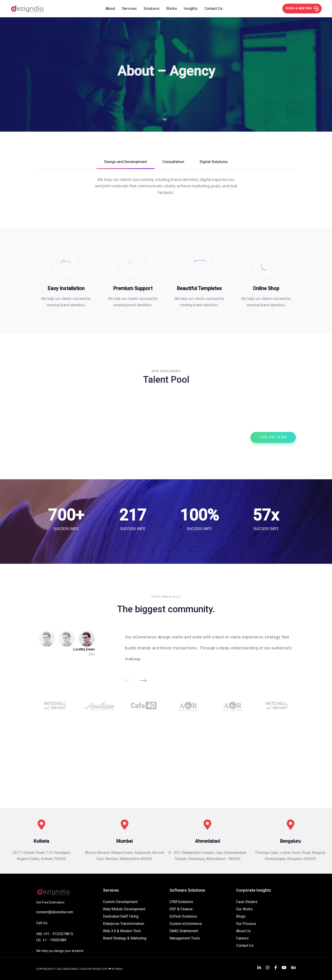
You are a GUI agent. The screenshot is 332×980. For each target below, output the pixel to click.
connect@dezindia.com (55, 912)
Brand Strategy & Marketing (125, 938)
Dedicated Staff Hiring (121, 916)
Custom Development (120, 902)
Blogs (241, 916)
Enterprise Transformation (124, 924)
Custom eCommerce (186, 924)
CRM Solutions (181, 902)
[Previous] (127, 680)
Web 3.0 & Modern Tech (122, 931)
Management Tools (185, 938)
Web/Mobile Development (124, 909)
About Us (243, 931)
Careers (242, 938)
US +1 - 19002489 (51, 940)
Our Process (246, 924)
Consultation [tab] (173, 162)
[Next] (143, 680)
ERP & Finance (181, 909)
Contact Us (245, 946)
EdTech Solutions (183, 916)
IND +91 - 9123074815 (55, 934)
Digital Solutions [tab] (214, 162)
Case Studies (247, 902)
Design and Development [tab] (126, 162)
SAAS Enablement (184, 931)
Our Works (244, 909)
